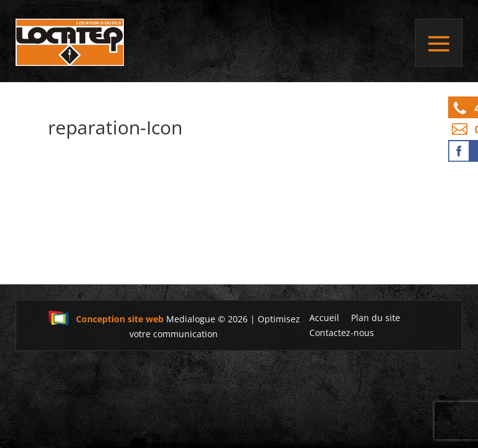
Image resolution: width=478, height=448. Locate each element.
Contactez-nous (342, 333)
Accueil (324, 318)
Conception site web (106, 319)
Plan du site (376, 318)
